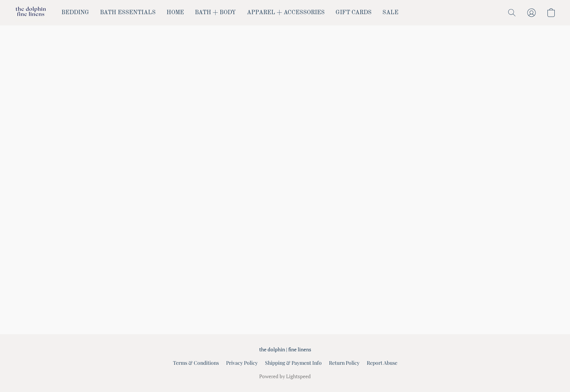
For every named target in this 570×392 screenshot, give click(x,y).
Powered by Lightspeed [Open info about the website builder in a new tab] (285, 376)
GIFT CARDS (354, 13)
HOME (175, 13)
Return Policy (344, 363)
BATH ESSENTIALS (128, 13)
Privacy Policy (242, 363)
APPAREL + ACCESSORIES (286, 13)
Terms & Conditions (196, 363)
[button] (31, 13)
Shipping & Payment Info (293, 363)
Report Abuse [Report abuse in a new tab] (382, 363)
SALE (390, 13)
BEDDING (75, 13)
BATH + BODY (215, 13)
